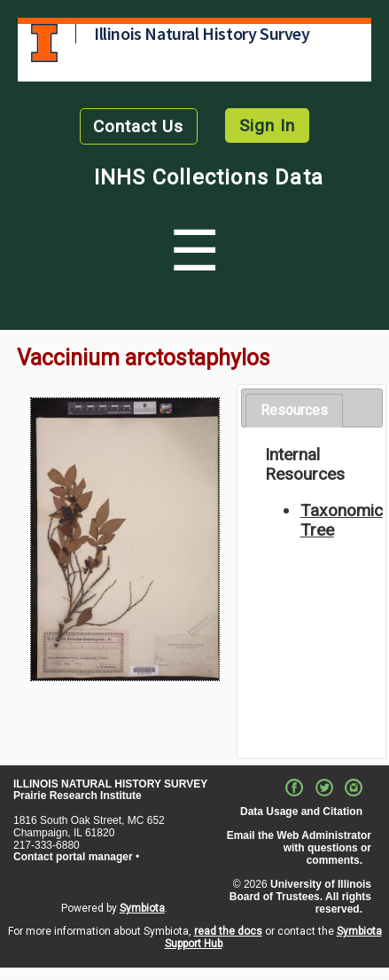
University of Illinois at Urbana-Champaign (44, 43)
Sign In (267, 125)
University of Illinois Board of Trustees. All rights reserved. (300, 897)
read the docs (228, 931)
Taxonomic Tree (342, 520)
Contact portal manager (73, 857)
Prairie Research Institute (78, 796)
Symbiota (142, 908)
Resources (294, 410)
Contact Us (138, 126)
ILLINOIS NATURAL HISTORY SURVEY (110, 784)
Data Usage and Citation (301, 811)
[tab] (294, 411)
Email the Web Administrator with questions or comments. (299, 848)
